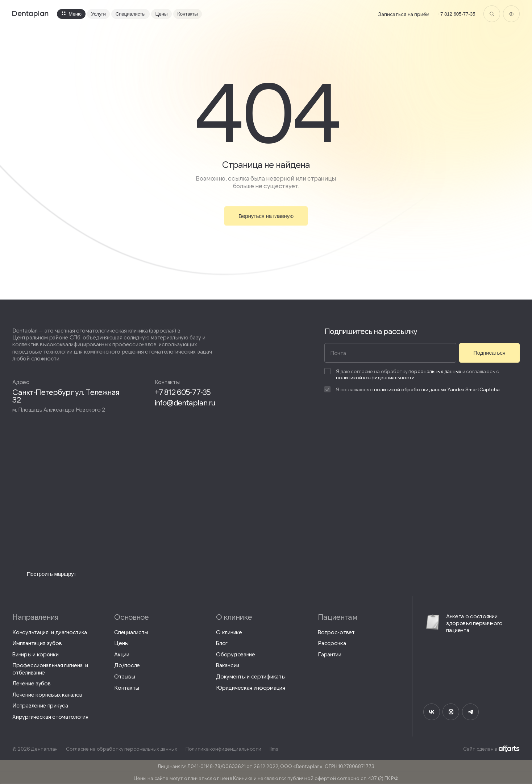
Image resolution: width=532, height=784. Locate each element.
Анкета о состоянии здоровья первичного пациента (463, 623)
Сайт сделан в (491, 749)
